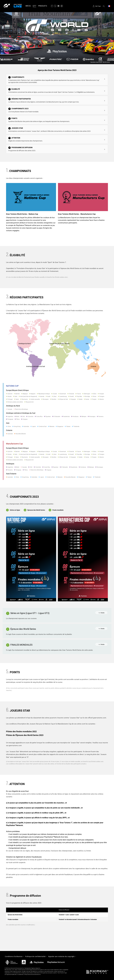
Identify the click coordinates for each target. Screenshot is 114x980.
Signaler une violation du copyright (61, 956)
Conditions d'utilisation (14, 956)
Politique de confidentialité (35, 956)
